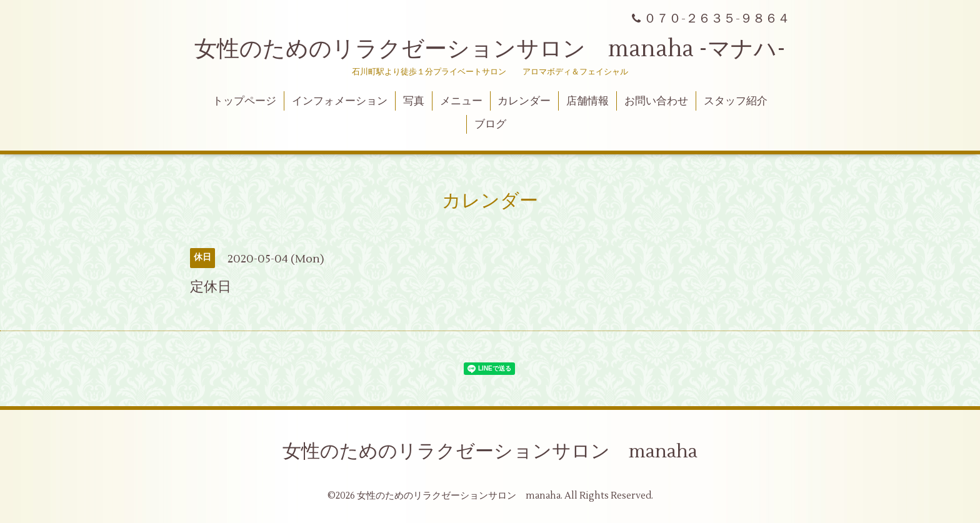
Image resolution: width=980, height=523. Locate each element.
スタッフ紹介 (736, 101)
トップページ (244, 101)
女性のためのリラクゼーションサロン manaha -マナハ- (490, 49)
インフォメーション (340, 101)
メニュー (461, 101)
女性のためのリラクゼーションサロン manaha (490, 451)
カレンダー (524, 101)
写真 (414, 101)
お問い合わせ (656, 101)
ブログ (490, 124)
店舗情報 (587, 101)
